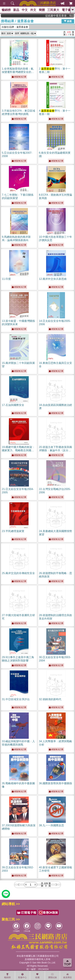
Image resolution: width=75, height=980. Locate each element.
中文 (25, 10)
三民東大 (53, 10)
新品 (16, 10)
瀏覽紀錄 (52, 976)
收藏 (37, 976)
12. (53, 279)
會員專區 (67, 976)
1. (18, 72)
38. (51, 825)
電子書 (66, 10)
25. (18, 573)
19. (18, 450)
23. (13, 531)
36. (55, 783)
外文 (33, 10)
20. (55, 450)
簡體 (42, 10)
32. (50, 699)
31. (16, 699)
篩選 (68, 21)
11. (6, 279)
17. (13, 405)
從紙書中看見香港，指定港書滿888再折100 (63, 16)
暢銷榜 (6, 10)
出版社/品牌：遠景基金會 (15, 27)
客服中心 (22, 976)
